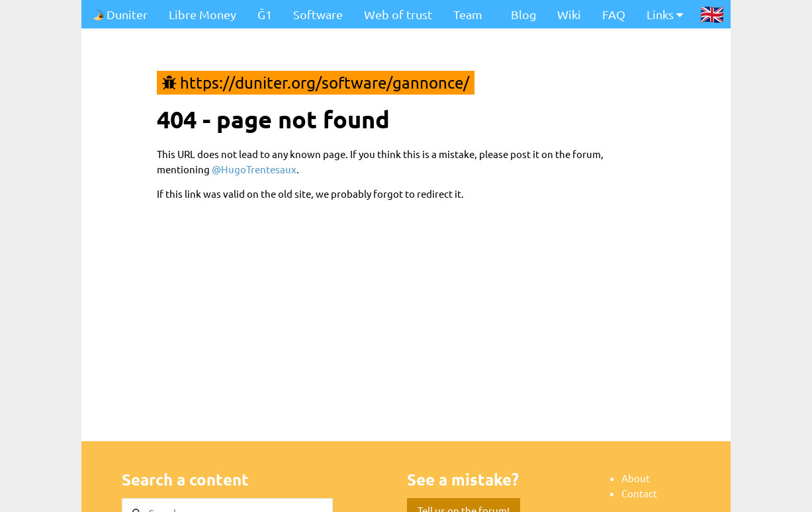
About (636, 478)
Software (318, 14)
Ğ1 (265, 14)
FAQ (614, 14)
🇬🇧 (712, 14)
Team (468, 14)
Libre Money (203, 14)
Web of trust (398, 14)
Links (665, 14)
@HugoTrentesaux (254, 169)
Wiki (569, 14)
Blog (523, 14)
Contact (639, 493)
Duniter (120, 14)
